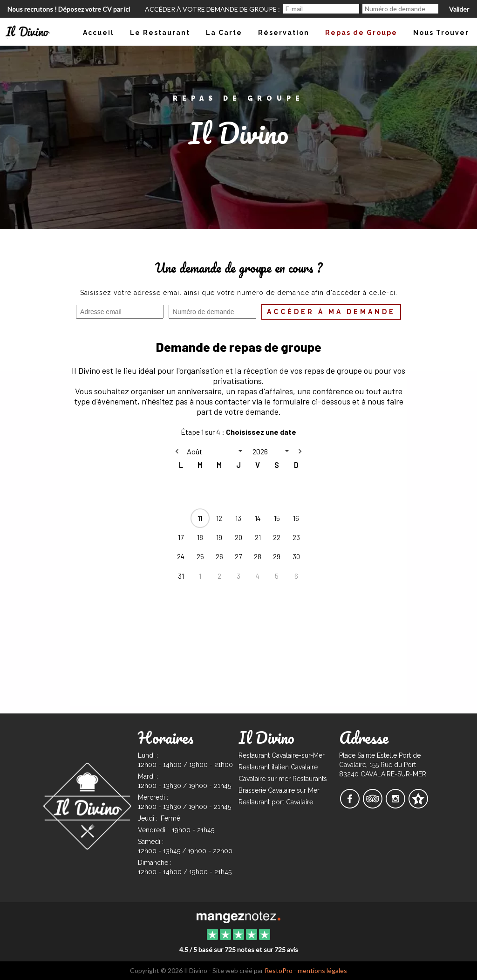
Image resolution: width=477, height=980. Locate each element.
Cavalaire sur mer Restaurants (283, 779)
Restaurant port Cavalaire (276, 802)
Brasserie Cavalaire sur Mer (279, 790)
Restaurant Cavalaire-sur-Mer (282, 755)
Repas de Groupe (361, 33)
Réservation (284, 33)
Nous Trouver (441, 33)
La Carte (224, 33)
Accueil (99, 33)
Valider (459, 9)
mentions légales (322, 970)
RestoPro (279, 970)
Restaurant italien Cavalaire (278, 767)
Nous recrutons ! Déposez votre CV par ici (69, 9)
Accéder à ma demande (331, 312)
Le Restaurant (160, 33)
